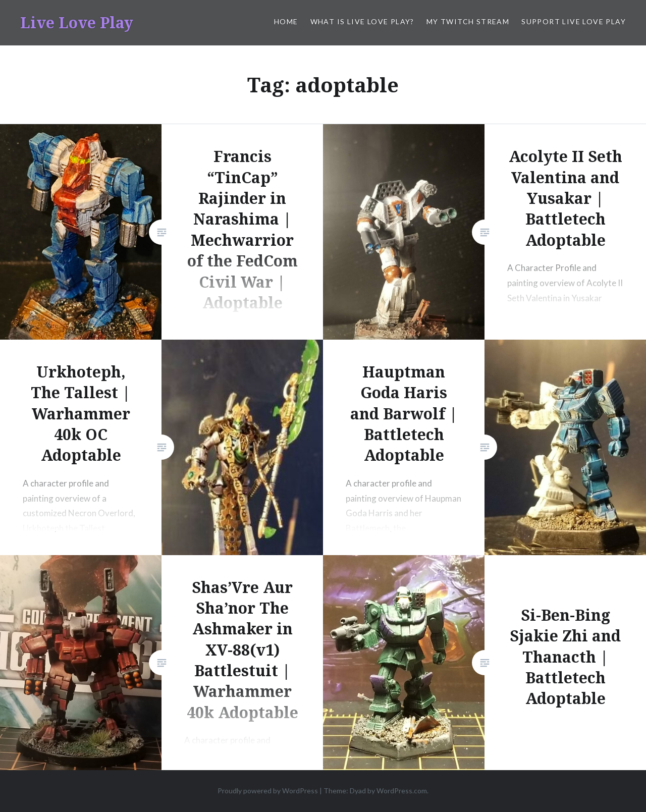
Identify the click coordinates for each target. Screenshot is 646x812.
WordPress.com (402, 791)
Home (286, 21)
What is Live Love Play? (362, 21)
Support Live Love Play (574, 21)
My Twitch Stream (468, 21)
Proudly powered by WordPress (268, 791)
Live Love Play (77, 22)
